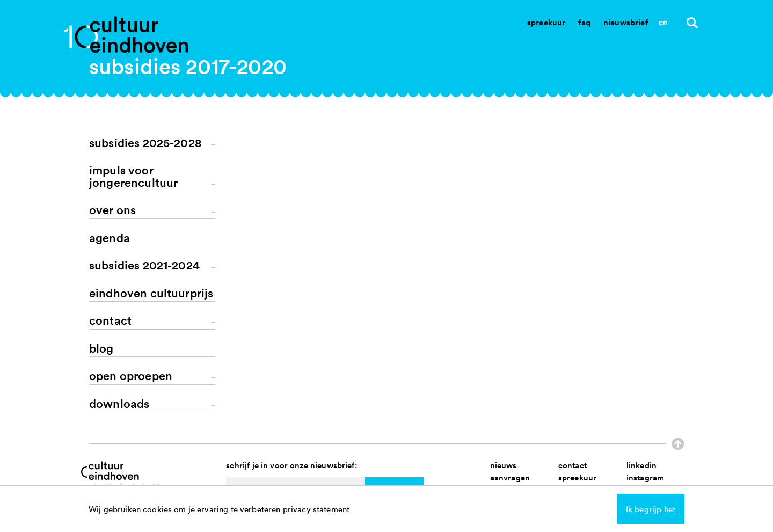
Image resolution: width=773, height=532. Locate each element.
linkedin (641, 465)
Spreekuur (546, 22)
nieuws (504, 465)
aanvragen (510, 478)
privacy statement (316, 509)
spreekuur (577, 478)
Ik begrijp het (651, 509)
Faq (584, 22)
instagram (645, 478)
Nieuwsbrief (626, 22)
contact (573, 465)
